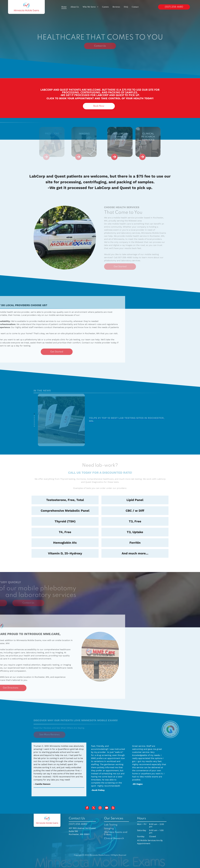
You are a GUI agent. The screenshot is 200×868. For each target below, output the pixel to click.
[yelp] (113, 808)
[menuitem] (64, 7)
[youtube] (107, 808)
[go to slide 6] (34, 424)
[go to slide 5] (34, 422)
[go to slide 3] (34, 418)
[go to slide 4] (34, 420)
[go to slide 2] (34, 416)
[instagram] (100, 808)
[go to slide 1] (34, 414)
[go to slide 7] (34, 426)
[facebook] (87, 808)
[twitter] (94, 808)
